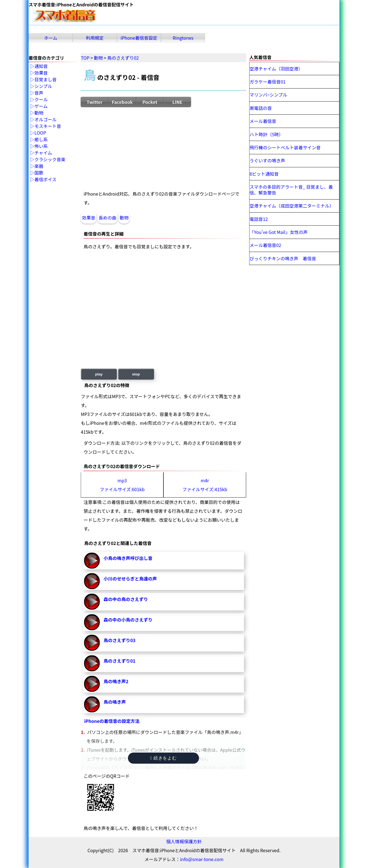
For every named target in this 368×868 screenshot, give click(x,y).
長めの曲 (107, 218)
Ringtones (183, 38)
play (99, 374)
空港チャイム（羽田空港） (276, 69)
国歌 (39, 173)
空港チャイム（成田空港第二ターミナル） (292, 206)
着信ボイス (46, 180)
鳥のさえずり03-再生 (92, 643)
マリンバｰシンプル (268, 95)
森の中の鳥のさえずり (126, 599)
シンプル (43, 86)
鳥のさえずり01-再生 (92, 663)
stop (136, 374)
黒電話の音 (261, 108)
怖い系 (41, 146)
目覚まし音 (46, 80)
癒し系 (41, 140)
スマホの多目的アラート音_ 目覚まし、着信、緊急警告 (291, 190)
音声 (39, 93)
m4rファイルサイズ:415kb (205, 485)
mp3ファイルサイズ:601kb (122, 485)
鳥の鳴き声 (115, 702)
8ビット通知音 (264, 174)
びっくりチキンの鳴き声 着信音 (283, 258)
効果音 (89, 218)
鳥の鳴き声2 (116, 681)
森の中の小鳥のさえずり (128, 620)
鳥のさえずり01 (119, 661)
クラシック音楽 (50, 160)
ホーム (51, 38)
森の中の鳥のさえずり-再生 (92, 602)
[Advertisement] (163, 148)
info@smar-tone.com (202, 859)
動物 (124, 218)
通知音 (41, 66)
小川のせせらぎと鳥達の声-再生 (92, 581)
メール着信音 (263, 121)
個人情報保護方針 (184, 841)
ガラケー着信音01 (268, 82)
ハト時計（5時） (266, 134)
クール (41, 100)
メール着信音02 (265, 245)
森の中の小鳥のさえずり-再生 (92, 622)
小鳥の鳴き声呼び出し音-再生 (92, 561)
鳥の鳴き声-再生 (92, 704)
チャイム (43, 153)
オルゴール (46, 120)
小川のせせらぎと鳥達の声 (130, 579)
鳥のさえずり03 (119, 640)
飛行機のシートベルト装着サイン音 (285, 147)
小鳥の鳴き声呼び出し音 (128, 558)
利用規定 (95, 38)
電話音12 (259, 219)
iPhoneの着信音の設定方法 (112, 721)
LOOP (40, 133)
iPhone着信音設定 (139, 38)
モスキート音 (48, 126)
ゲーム (41, 106)
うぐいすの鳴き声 (267, 160)
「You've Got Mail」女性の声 (278, 232)
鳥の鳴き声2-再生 (92, 684)
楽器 (39, 166)
